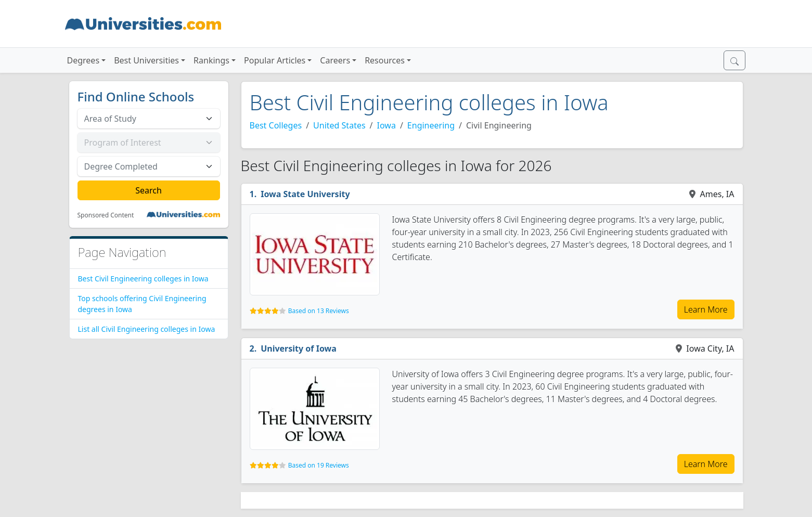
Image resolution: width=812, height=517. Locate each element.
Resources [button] (385, 60)
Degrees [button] (83, 60)
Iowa (386, 125)
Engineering (431, 125)
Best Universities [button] (146, 60)
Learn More (706, 309)
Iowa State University (305, 194)
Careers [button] (335, 60)
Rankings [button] (211, 60)
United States (339, 125)
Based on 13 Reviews (319, 311)
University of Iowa (299, 348)
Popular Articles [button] (275, 60)
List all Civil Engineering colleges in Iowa (147, 329)
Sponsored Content (106, 215)
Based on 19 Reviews (319, 465)
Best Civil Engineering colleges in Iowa (143, 279)
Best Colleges (276, 125)
